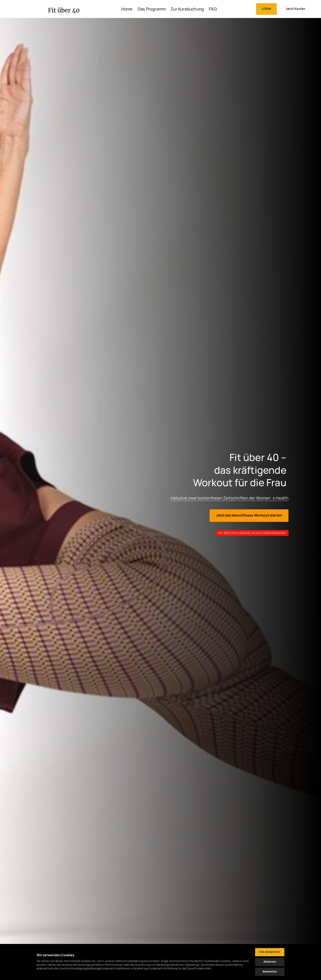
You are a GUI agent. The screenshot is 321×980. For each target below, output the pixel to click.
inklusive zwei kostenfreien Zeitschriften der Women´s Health (229, 498)
